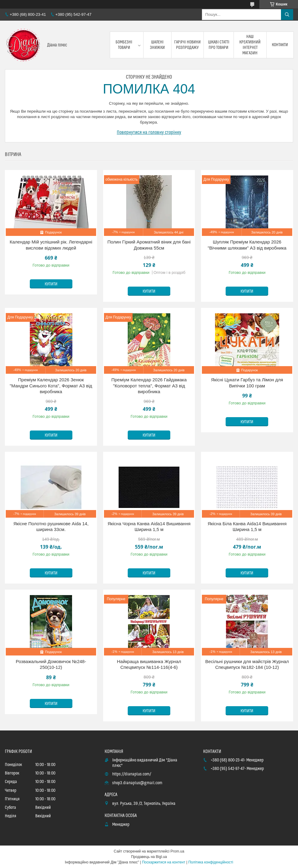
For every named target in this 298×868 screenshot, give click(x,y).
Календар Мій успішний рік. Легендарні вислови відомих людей (51, 245)
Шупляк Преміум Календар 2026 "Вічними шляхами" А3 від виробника (247, 245)
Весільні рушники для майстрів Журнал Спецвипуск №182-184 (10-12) (247, 664)
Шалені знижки (157, 45)
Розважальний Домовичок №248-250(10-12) (51, 664)
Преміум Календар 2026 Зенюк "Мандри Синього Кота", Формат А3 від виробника (51, 386)
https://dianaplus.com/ (132, 774)
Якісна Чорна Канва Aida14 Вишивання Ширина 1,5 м (149, 527)
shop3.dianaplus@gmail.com (137, 783)
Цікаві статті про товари (219, 45)
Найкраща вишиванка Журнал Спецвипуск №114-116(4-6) (149, 664)
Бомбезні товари (124, 45)
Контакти (280, 45)
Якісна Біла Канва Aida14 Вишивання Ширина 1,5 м (247, 527)
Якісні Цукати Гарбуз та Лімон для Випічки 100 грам (247, 383)
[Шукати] (287, 15)
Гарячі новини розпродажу (187, 45)
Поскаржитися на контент (164, 862)
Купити (51, 284)
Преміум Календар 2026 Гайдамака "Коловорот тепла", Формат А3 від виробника (149, 386)
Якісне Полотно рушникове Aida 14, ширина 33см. (51, 527)
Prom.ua (177, 851)
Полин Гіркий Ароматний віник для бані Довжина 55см (149, 245)
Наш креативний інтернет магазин (250, 45)
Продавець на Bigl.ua (149, 857)
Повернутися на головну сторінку (149, 132)
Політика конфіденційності (211, 862)
